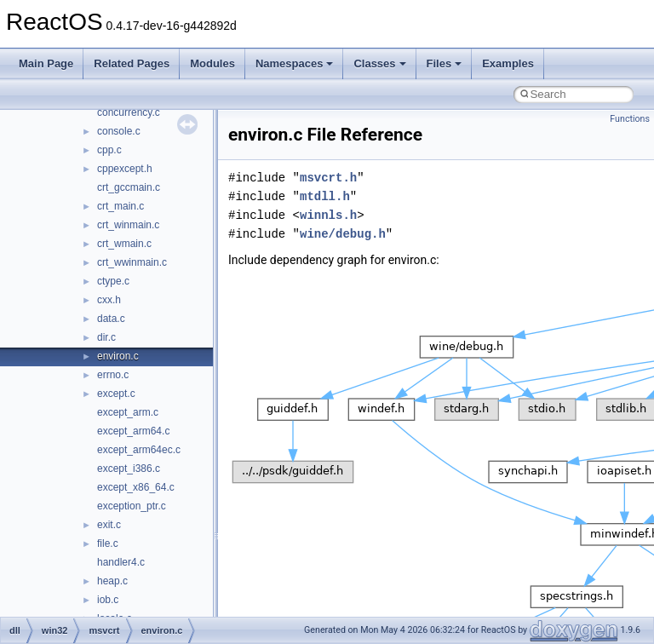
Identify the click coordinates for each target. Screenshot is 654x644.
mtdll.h (325, 196)
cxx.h (109, 300)
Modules (212, 63)
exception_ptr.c (132, 506)
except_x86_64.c (136, 487)
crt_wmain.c (124, 244)
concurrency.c (129, 112)
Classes (379, 63)
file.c (108, 543)
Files (445, 63)
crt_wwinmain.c (132, 262)
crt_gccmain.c (129, 187)
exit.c (109, 525)
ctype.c (113, 281)
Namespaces (295, 63)
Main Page (46, 63)
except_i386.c (129, 469)
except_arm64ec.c (139, 450)
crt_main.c (120, 206)
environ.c (118, 356)
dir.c (106, 337)
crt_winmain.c (128, 225)
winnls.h (328, 215)
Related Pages (132, 63)
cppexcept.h (125, 169)
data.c (111, 319)
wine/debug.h (343, 234)
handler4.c (121, 562)
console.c (119, 131)
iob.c (108, 600)
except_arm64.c (133, 431)
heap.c (112, 581)
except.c (116, 394)
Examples (508, 63)
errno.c (113, 375)
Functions (630, 119)
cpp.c (109, 150)
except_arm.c (128, 412)
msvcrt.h (328, 178)
